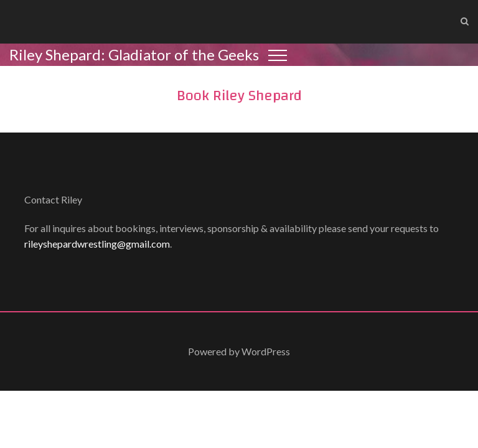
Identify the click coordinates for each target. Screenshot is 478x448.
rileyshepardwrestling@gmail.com (97, 244)
